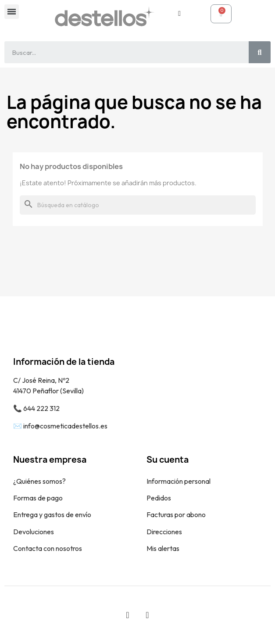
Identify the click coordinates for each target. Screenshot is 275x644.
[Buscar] (138, 205)
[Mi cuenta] (179, 14)
